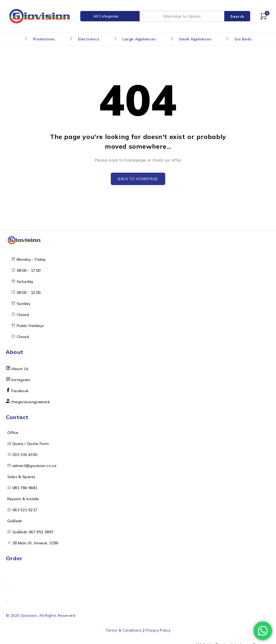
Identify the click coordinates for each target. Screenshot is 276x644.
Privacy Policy (160, 626)
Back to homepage (138, 179)
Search (237, 16)
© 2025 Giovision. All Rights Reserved (46, 612)
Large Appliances (139, 39)
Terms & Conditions (121, 626)
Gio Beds (243, 39)
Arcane (263, 641)
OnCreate (240, 641)
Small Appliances (195, 39)
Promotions (44, 39)
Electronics (89, 39)
